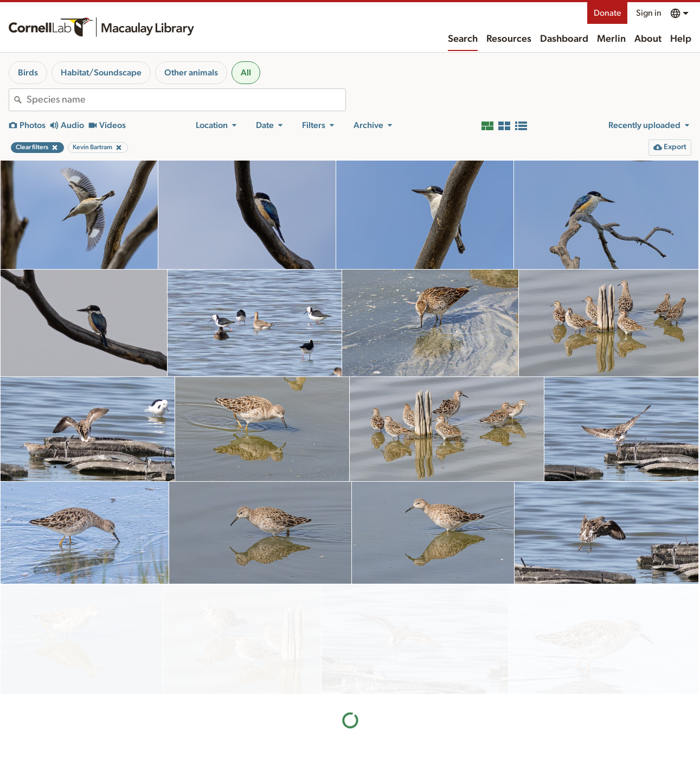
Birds (28, 73)
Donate (607, 13)
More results (350, 671)
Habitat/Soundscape (101, 73)
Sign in (649, 13)
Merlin (611, 39)
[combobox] (186, 100)
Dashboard (564, 39)
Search (463, 39)
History (401, 745)
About (648, 39)
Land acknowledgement (527, 727)
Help (681, 39)
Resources (509, 39)
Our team (404, 756)
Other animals (191, 73)
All (246, 73)
